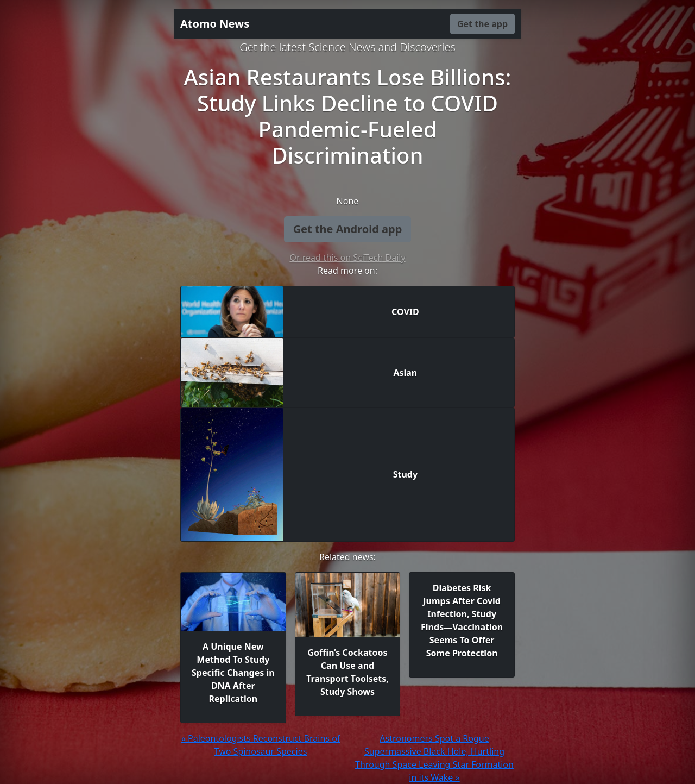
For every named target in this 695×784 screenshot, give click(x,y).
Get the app (482, 24)
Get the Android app (348, 229)
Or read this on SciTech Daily (347, 258)
